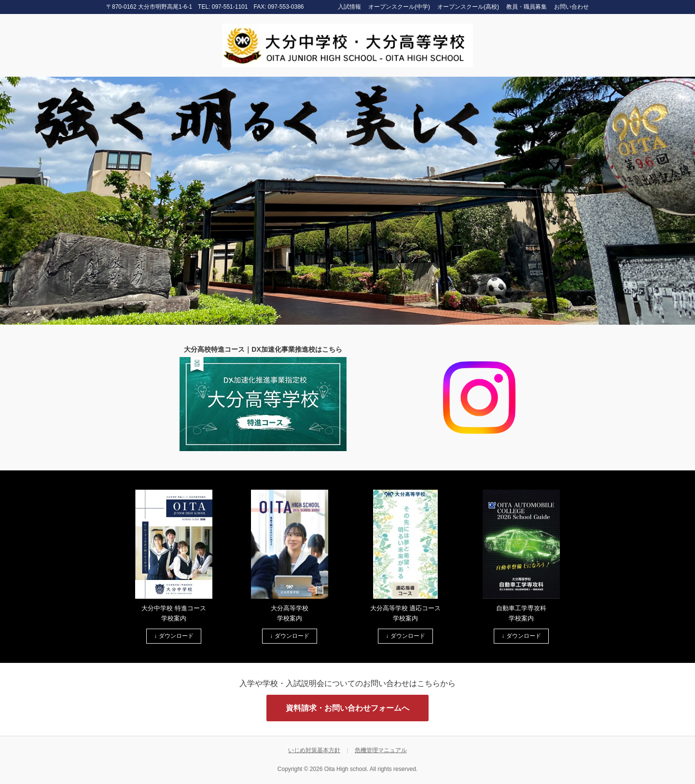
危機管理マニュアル (381, 750)
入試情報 (349, 7)
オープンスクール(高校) (468, 7)
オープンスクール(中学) (399, 7)
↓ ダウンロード (174, 636)
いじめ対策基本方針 (314, 750)
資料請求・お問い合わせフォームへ (347, 708)
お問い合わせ (571, 7)
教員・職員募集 (527, 7)
